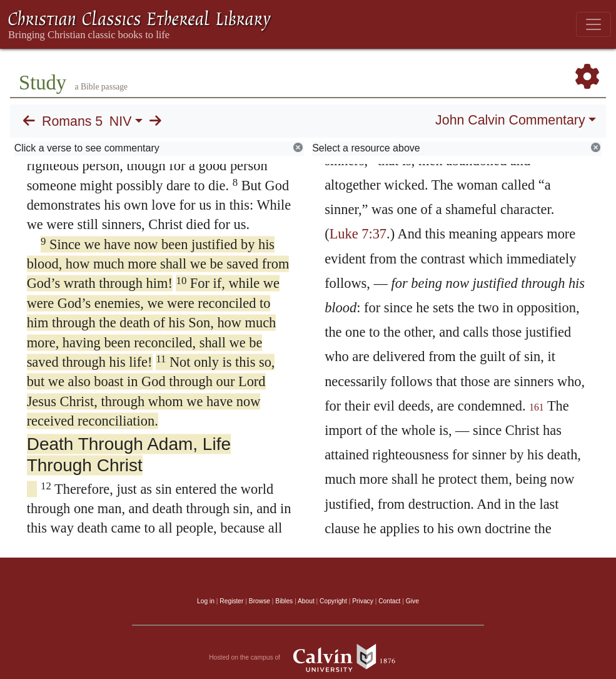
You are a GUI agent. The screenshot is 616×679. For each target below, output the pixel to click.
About (306, 601)
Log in (206, 601)
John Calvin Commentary (510, 120)
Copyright (333, 601)
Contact (389, 601)
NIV (121, 121)
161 (537, 407)
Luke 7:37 (358, 234)
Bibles (284, 601)
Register (231, 601)
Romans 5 (72, 121)
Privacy (363, 601)
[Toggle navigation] (593, 24)
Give (412, 601)
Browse (260, 601)
